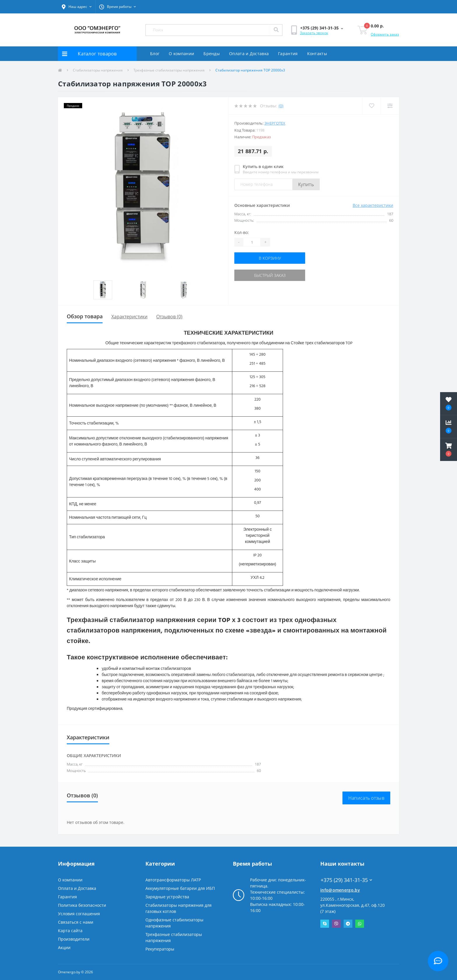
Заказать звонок (314, 33)
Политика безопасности (82, 905)
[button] (77, 7)
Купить (306, 184)
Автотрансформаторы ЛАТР (173, 880)
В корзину (270, 258)
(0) (281, 106)
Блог (155, 54)
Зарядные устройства (167, 897)
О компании (181, 54)
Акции (64, 947)
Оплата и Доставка (249, 54)
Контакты (317, 54)
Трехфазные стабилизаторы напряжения (169, 70)
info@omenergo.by (340, 890)
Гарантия (288, 54)
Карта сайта (70, 931)
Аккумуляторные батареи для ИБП (180, 888)
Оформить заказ (385, 34)
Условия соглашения (79, 914)
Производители (74, 939)
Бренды (212, 54)
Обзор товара (85, 316)
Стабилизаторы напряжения (98, 70)
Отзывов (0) (169, 317)
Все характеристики (373, 205)
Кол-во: (242, 232)
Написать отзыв (366, 798)
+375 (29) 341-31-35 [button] (346, 880)
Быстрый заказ (270, 275)
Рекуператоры (160, 949)
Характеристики (129, 317)
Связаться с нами (76, 922)
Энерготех (275, 123)
